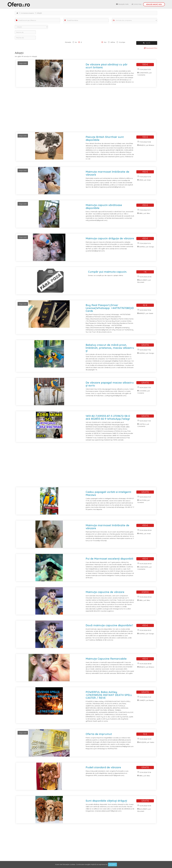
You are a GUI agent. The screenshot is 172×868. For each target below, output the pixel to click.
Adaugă (154, 4)
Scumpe (122, 42)
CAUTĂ (147, 43)
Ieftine (113, 42)
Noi (105, 42)
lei (76, 42)
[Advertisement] (81, 111)
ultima (43, 847)
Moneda (68, 42)
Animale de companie (27, 13)
